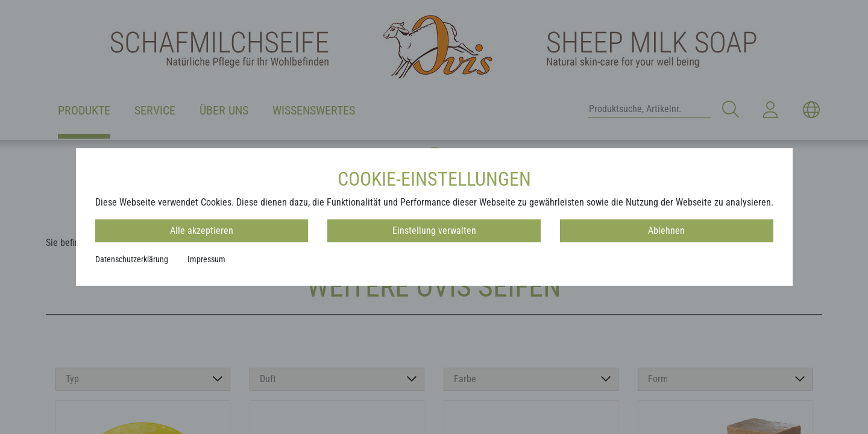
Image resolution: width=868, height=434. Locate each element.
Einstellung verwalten (434, 231)
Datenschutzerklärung (132, 259)
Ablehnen (666, 231)
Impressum (206, 259)
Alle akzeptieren (202, 231)
